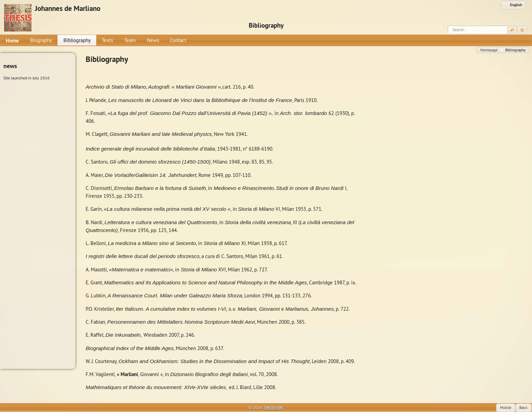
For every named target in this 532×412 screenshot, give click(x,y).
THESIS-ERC (274, 407)
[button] (513, 5)
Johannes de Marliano (68, 9)
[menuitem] (13, 40)
